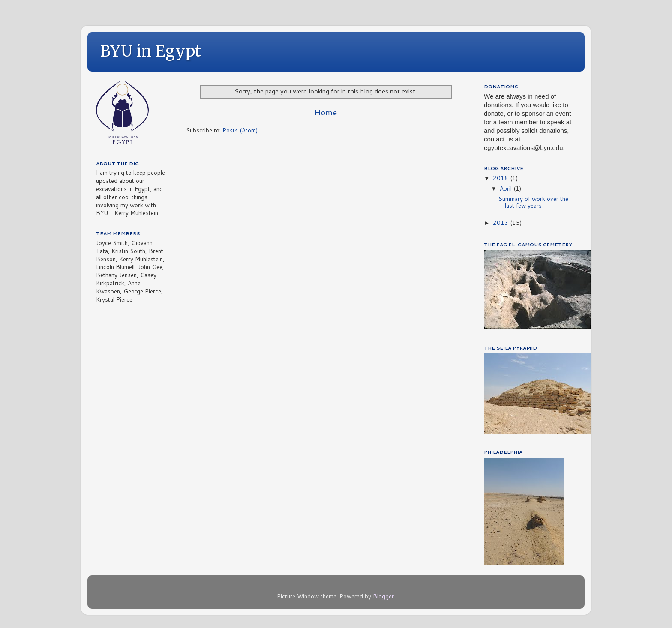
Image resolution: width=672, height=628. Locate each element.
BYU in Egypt (151, 51)
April (507, 188)
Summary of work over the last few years (533, 202)
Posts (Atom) (240, 130)
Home (325, 112)
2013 (501, 223)
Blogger (383, 596)
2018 (501, 178)
